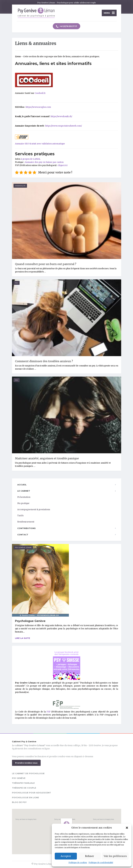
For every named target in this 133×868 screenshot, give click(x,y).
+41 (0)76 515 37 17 (66, 26)
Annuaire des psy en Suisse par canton (44, 162)
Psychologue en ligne (25, 797)
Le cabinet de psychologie (28, 773)
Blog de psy (19, 802)
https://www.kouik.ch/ (61, 116)
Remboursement (26, 522)
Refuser (89, 856)
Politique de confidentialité (101, 862)
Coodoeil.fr (40, 93)
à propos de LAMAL (31, 159)
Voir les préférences (115, 856)
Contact (23, 535)
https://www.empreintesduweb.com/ (64, 126)
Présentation (24, 497)
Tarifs (20, 516)
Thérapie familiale (23, 783)
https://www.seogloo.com (38, 107)
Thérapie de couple (24, 788)
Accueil (22, 485)
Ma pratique (23, 503)
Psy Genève (19, 778)
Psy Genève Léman (23, 548)
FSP (49, 712)
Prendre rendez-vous (26, 763)
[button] (127, 828)
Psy (17, 283)
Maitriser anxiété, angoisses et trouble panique (47, 458)
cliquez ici (63, 165)
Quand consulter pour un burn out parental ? (46, 264)
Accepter (66, 856)
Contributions (26, 528)
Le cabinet (24, 491)
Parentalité (20, 186)
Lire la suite (23, 638)
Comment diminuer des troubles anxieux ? (44, 361)
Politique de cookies (78, 862)
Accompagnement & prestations (34, 510)
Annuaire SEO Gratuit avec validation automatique (40, 144)
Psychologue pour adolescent (31, 793)
